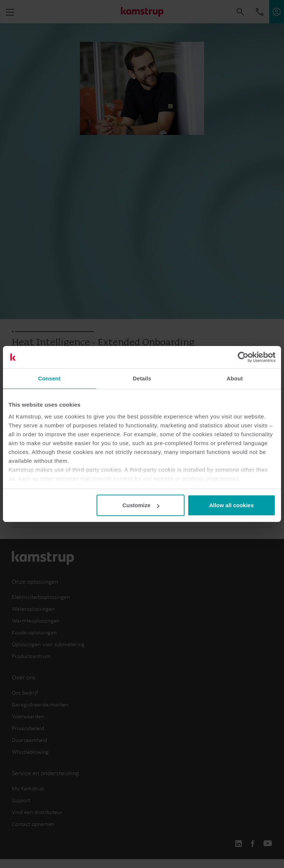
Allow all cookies (231, 505)
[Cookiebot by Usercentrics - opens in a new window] (243, 357)
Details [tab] (142, 378)
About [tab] (235, 378)
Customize (141, 505)
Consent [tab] (49, 378)
